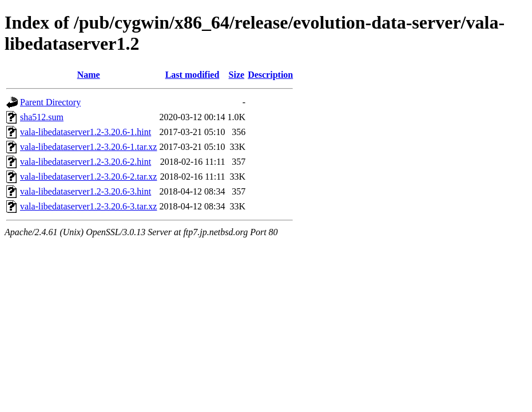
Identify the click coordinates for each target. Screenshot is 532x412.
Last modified (192, 75)
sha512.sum (42, 117)
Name (89, 75)
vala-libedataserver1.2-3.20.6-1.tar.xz (88, 147)
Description (270, 75)
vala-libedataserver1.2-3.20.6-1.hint (86, 132)
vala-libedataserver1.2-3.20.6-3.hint (86, 191)
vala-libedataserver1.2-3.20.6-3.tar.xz (88, 206)
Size (237, 75)
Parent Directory (50, 102)
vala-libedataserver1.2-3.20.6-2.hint (86, 162)
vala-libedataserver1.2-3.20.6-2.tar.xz (88, 177)
